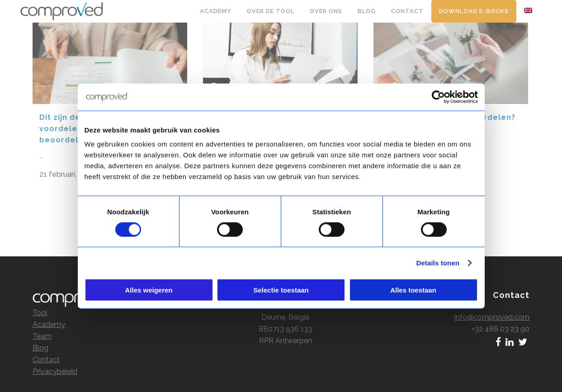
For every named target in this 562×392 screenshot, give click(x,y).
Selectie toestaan (281, 290)
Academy (49, 315)
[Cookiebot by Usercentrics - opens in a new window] (438, 97)
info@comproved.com (492, 308)
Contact (46, 351)
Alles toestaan (413, 290)
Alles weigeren (149, 290)
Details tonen (438, 262)
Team (42, 327)
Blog (40, 339)
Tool (40, 304)
